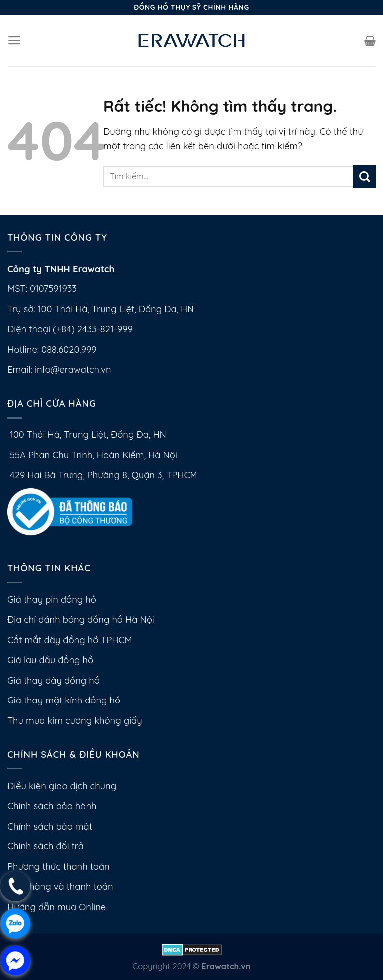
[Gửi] (364, 177)
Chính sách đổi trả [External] (46, 846)
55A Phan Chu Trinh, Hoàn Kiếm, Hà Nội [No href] (92, 455)
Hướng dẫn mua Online (57, 907)
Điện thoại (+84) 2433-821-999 (70, 329)
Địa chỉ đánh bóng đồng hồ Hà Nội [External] (81, 620)
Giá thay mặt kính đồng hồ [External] (64, 700)
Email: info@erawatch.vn (59, 369)
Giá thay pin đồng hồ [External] (52, 600)
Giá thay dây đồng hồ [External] (54, 680)
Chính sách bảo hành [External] (52, 806)
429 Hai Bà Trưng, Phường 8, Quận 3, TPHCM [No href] (102, 475)
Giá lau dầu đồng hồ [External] (50, 660)
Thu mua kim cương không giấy (75, 721)
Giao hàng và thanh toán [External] (60, 887)
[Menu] (14, 41)
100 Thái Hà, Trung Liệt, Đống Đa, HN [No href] (87, 435)
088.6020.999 (69, 350)
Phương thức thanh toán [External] (59, 867)
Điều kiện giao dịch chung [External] (62, 786)
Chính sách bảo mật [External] (50, 826)
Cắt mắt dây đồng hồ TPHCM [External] (70, 640)
